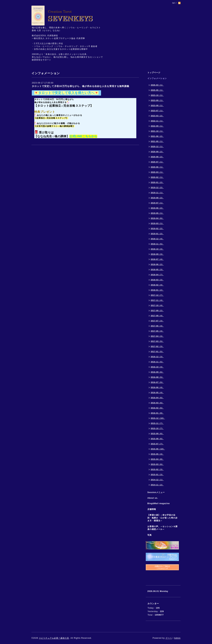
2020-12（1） (157, 146)
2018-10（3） (157, 249)
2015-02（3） (157, 469)
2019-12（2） (157, 187)
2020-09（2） (157, 152)
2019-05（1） (157, 213)
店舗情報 (152, 509)
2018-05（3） (157, 270)
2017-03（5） (157, 341)
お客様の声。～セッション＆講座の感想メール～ (162, 528)
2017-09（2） (157, 311)
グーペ (169, 638)
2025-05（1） (157, 90)
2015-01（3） (157, 475)
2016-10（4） (157, 367)
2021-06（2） (157, 136)
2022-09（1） (157, 126)
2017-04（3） (157, 336)
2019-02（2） (157, 229)
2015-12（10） (158, 418)
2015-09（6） (157, 434)
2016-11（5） (157, 362)
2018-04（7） (157, 275)
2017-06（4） (157, 326)
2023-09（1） (157, 100)
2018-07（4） (157, 259)
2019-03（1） (157, 223)
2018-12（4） (157, 239)
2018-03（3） (157, 280)
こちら (87, 136)
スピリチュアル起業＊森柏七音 (54, 638)
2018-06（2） (157, 264)
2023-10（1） (157, 95)
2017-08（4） (157, 316)
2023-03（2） (157, 116)
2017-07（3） (157, 321)
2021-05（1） (157, 141)
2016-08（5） (157, 377)
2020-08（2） (157, 157)
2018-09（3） (157, 254)
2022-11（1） (157, 121)
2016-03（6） (157, 403)
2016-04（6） (157, 398)
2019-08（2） (157, 198)
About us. (153, 498)
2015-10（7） (157, 428)
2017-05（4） (157, 331)
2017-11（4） (157, 300)
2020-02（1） (157, 177)
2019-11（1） (157, 193)
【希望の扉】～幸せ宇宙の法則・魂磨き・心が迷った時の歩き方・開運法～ (162, 518)
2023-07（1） (157, 111)
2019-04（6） (157, 218)
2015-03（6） (157, 464)
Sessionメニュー (156, 492)
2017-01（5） (157, 352)
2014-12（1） (157, 480)
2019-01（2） (157, 234)
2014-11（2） (157, 485)
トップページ (154, 73)
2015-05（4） (157, 454)
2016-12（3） (157, 357)
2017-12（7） (157, 295)
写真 (150, 535)
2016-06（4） (157, 387)
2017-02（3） (157, 346)
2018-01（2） (157, 290)
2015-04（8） (157, 459)
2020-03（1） (157, 172)
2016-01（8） (157, 413)
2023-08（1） (157, 105)
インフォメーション (157, 78)
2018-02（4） (157, 285)
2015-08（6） (157, 439)
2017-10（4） (157, 305)
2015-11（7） (157, 423)
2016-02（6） (157, 408)
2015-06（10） (158, 449)
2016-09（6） (157, 372)
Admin (177, 638)
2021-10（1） (157, 131)
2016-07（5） (157, 382)
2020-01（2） (157, 182)
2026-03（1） (157, 85)
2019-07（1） (157, 203)
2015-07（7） (157, 444)
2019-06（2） (157, 208)
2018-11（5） (157, 244)
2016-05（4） (157, 393)
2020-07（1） (157, 162)
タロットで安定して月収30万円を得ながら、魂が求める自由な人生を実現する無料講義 (80, 86)
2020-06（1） (157, 167)
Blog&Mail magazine (160, 503)
